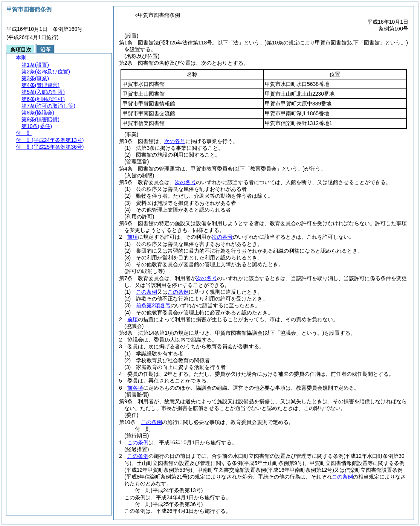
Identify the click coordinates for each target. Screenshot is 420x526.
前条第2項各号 (153, 305)
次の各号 (175, 141)
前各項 (135, 388)
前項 (133, 237)
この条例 (147, 292)
